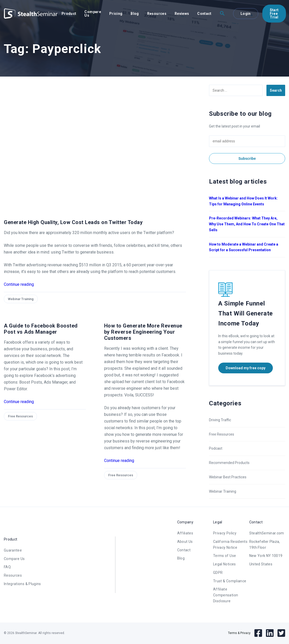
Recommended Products (229, 463)
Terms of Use (225, 556)
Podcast (216, 448)
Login (246, 14)
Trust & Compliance (230, 581)
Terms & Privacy (239, 633)
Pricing (116, 14)
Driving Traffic (220, 420)
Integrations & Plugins (22, 584)
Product (69, 14)
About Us (185, 542)
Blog (135, 14)
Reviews (182, 14)
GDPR (218, 573)
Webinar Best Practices (228, 477)
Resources (157, 14)
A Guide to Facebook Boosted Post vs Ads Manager (41, 329)
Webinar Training (21, 299)
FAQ (7, 567)
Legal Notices (225, 564)
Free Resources (20, 416)
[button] (222, 14)
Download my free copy (246, 368)
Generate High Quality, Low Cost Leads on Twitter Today (73, 222)
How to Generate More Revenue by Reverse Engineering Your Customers (143, 332)
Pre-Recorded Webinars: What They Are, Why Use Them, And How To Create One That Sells (247, 224)
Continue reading (19, 284)
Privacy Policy (225, 533)
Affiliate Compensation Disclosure (226, 595)
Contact (204, 14)
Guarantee (13, 550)
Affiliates (185, 533)
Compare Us (93, 14)
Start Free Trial (274, 14)
